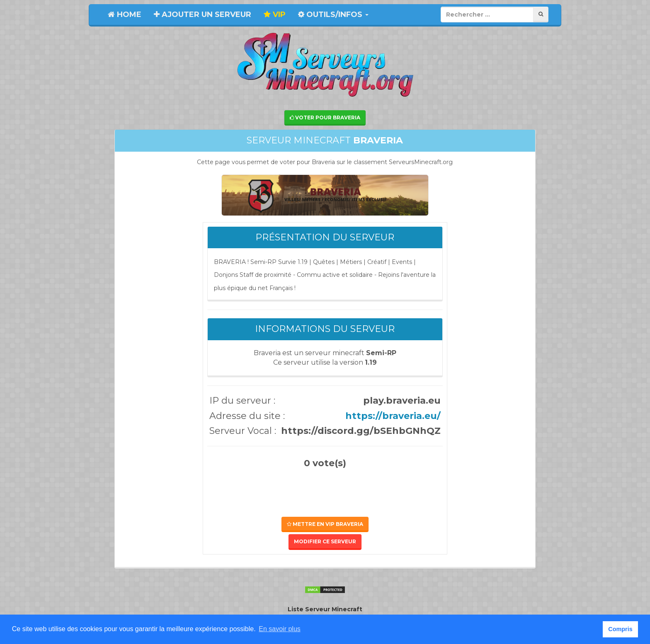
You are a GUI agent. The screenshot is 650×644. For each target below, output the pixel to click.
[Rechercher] (541, 14)
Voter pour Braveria (325, 117)
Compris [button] (620, 629)
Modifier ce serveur (325, 541)
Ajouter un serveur (203, 15)
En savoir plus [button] (280, 629)
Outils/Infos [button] (333, 15)
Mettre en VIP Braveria (325, 524)
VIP (275, 15)
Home (125, 15)
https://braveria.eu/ (393, 416)
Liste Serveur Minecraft (325, 609)
